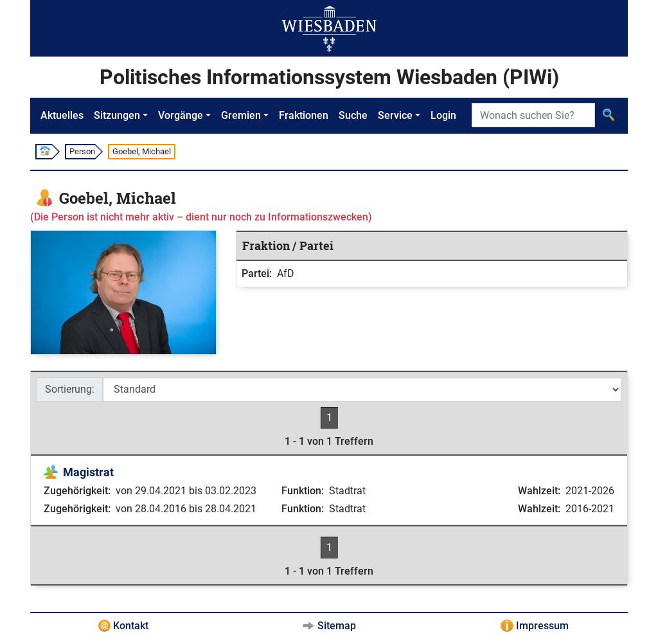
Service (395, 115)
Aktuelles (62, 115)
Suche (353, 115)
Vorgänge (181, 115)
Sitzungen (117, 115)
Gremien (241, 115)
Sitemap (337, 626)
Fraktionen (304, 115)
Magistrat (88, 472)
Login (443, 115)
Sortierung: (70, 389)
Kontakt (131, 626)
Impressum (542, 626)
